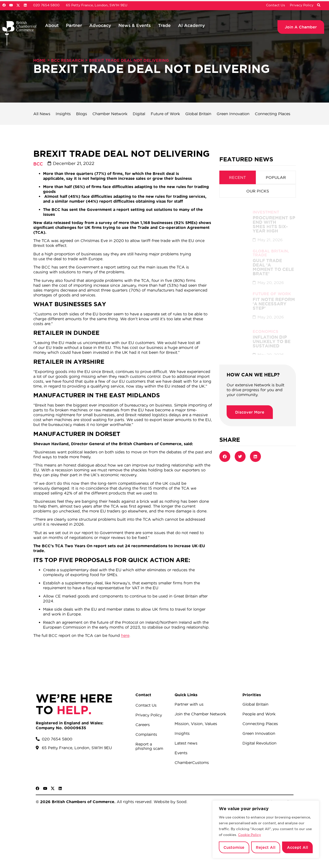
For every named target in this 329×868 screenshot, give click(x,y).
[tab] (238, 177)
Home (40, 60)
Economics (265, 326)
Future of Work (165, 114)
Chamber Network (110, 114)
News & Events (135, 25)
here (125, 635)
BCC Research (67, 60)
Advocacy (100, 25)
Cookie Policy (249, 835)
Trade (164, 25)
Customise (234, 847)
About (52, 25)
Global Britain (198, 114)
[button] (319, 5)
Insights (63, 114)
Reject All (266, 847)
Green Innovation (233, 114)
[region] (266, 829)
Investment (266, 207)
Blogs (82, 114)
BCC (38, 164)
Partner (74, 25)
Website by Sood (169, 802)
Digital (139, 114)
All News (42, 114)
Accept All (298, 847)
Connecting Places (273, 114)
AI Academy (191, 25)
